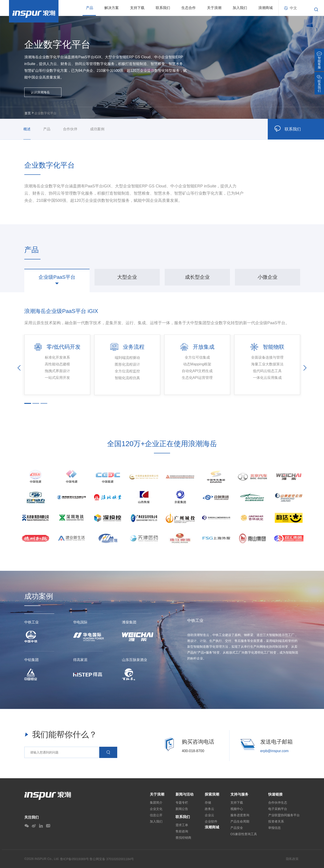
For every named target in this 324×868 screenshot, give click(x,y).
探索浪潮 (212, 794)
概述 (27, 129)
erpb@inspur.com (274, 751)
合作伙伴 (70, 129)
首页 (28, 113)
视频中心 (237, 809)
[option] (57, 277)
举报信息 (274, 828)
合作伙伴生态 (278, 803)
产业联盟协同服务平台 (284, 815)
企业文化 (156, 809)
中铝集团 (31, 660)
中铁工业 (31, 622)
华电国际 (80, 622)
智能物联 (274, 347)
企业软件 (211, 821)
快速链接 (275, 794)
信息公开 (156, 815)
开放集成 (204, 347)
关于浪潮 (214, 8)
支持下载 (137, 8)
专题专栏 (182, 803)
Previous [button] (19, 368)
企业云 (209, 815)
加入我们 (240, 8)
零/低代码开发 (64, 347)
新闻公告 (182, 809)
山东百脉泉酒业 (135, 660)
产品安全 (237, 828)
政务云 (209, 809)
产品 (90, 8)
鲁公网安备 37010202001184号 (112, 859)
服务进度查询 (240, 815)
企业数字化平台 (45, 113)
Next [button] (305, 368)
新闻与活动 (184, 794)
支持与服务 (239, 794)
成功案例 (97, 129)
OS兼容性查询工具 (244, 834)
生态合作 (189, 8)
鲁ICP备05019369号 (74, 859)
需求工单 (182, 825)
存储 (208, 803)
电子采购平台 (278, 809)
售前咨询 (182, 831)
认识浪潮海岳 (40, 92)
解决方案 (112, 8)
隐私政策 (292, 859)
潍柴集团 (129, 622)
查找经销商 (183, 838)
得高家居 (80, 660)
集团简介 (156, 803)
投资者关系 (276, 821)
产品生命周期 (240, 821)
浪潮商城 (265, 8)
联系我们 (163, 8)
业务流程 (134, 347)
